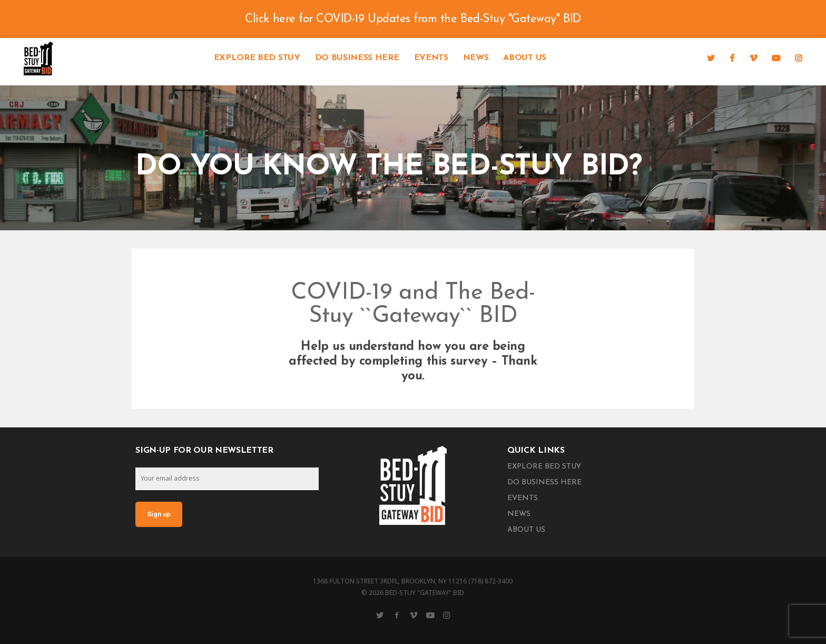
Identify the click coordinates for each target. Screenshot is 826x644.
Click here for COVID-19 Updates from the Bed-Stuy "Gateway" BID (413, 19)
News (476, 58)
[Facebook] (732, 58)
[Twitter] (711, 58)
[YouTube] (776, 58)
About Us (524, 58)
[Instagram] (799, 58)
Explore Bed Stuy (257, 58)
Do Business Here (357, 58)
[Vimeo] (753, 58)
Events (431, 58)
